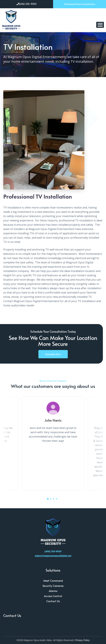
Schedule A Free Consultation (80, 4)
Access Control (53, 596)
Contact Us (53, 601)
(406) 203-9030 (26, 4)
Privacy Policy (82, 640)
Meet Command (53, 581)
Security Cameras (53, 586)
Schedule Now (53, 354)
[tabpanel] (53, 443)
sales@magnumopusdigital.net (53, 556)
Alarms (53, 591)
